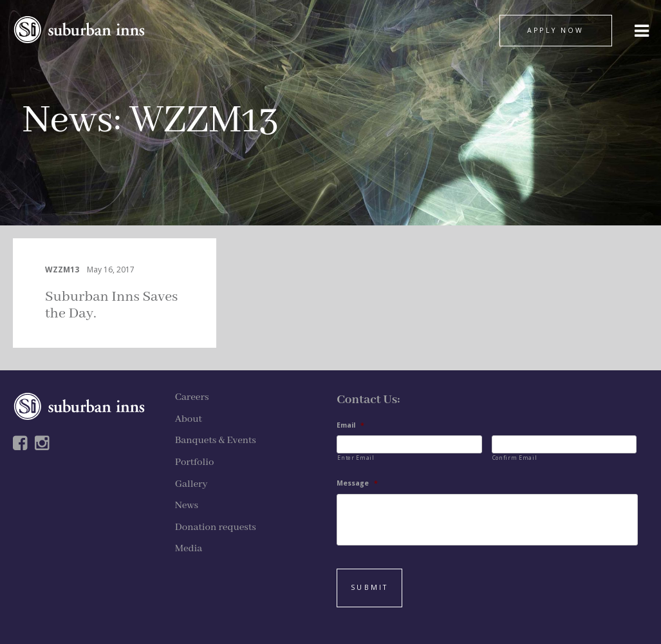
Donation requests (216, 527)
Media (189, 549)
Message (357, 483)
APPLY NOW (555, 30)
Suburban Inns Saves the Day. (111, 305)
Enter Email (356, 458)
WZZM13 (62, 270)
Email (350, 425)
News (68, 121)
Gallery (191, 484)
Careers (192, 397)
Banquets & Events (216, 440)
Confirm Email (515, 458)
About (189, 419)
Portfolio (195, 462)
